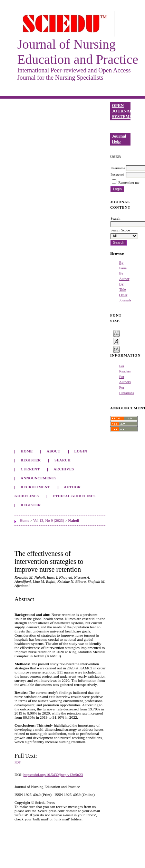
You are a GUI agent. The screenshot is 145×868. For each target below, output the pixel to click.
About (54, 451)
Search (62, 460)
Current (30, 469)
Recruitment (35, 487)
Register (31, 460)
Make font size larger (116, 349)
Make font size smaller (116, 333)
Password (117, 175)
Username (118, 168)
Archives (64, 469)
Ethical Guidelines (74, 496)
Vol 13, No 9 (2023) (49, 520)
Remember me (129, 183)
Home (27, 451)
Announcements (39, 478)
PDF (17, 762)
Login (81, 451)
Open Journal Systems (121, 111)
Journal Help (119, 139)
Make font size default (116, 341)
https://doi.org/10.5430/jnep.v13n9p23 (53, 775)
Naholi (74, 520)
